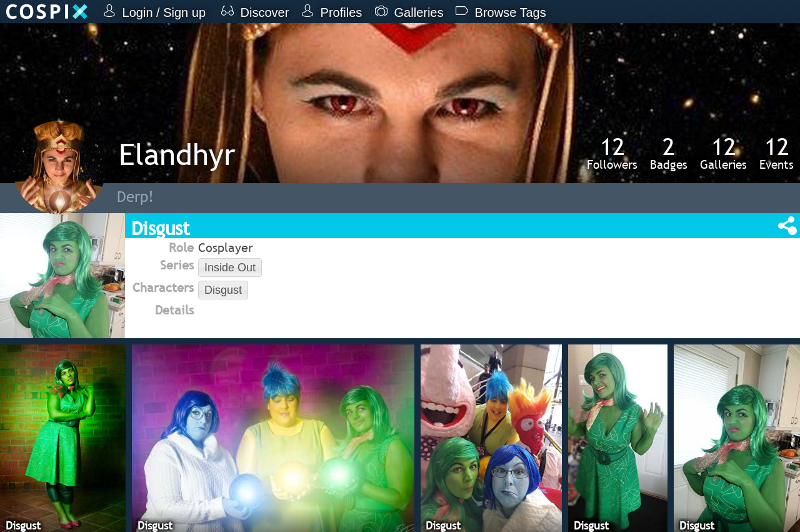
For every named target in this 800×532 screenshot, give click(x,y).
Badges (669, 153)
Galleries (723, 153)
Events (777, 153)
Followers (612, 153)
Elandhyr (177, 154)
